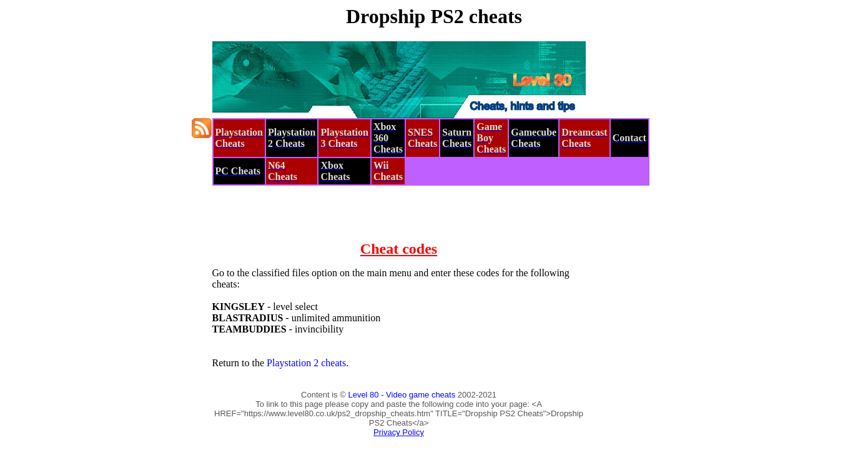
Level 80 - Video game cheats (402, 395)
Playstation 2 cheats (306, 363)
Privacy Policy (399, 432)
